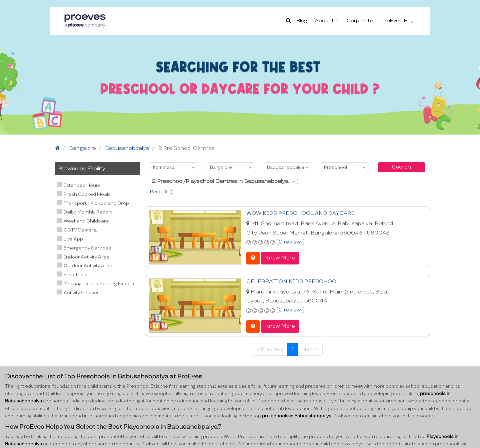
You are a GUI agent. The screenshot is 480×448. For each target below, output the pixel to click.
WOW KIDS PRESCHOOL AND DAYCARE (300, 213)
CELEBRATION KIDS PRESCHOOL (293, 282)
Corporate (360, 21)
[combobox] (173, 167)
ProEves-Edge (399, 21)
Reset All (160, 192)
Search (401, 167)
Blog (302, 21)
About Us (327, 21)
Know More (280, 258)
